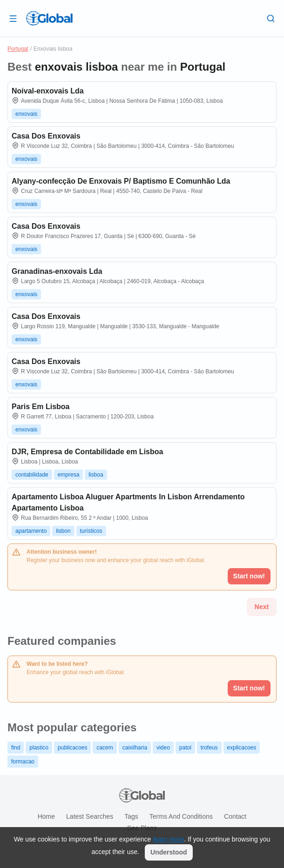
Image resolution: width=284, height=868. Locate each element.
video (163, 748)
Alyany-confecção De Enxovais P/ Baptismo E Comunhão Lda (121, 181)
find (16, 748)
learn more (168, 839)
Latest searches (90, 816)
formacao (23, 762)
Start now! (249, 688)
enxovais (26, 114)
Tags (131, 816)
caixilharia (135, 748)
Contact (235, 816)
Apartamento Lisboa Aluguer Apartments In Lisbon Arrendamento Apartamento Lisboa (128, 502)
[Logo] (49, 18)
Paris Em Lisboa (41, 407)
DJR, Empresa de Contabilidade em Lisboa (87, 452)
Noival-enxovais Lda (48, 91)
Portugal (18, 49)
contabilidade (32, 475)
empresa (69, 475)
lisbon (63, 531)
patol (185, 748)
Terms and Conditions (181, 816)
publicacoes (72, 748)
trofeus (209, 748)
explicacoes (242, 748)
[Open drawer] (13, 18)
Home (46, 816)
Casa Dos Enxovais (46, 136)
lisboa (96, 475)
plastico (39, 748)
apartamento (31, 531)
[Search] (271, 18)
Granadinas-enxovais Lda (57, 271)
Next (262, 607)
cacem (105, 748)
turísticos (91, 531)
